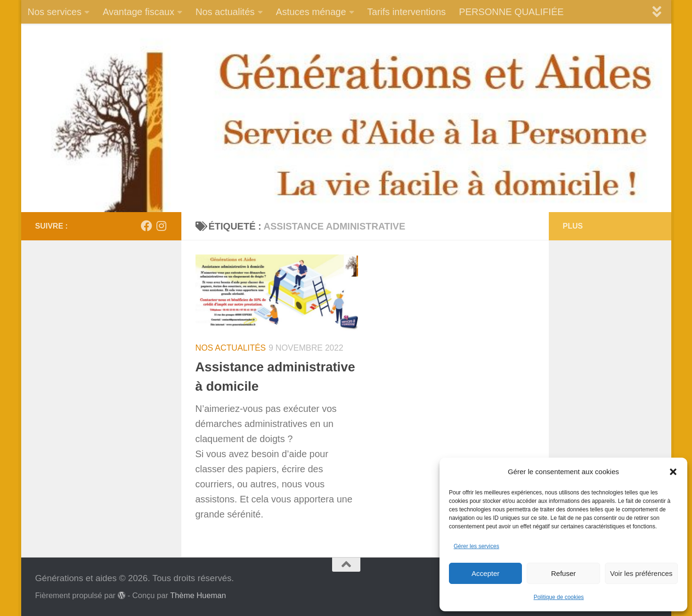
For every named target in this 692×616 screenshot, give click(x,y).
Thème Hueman (198, 595)
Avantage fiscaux (138, 12)
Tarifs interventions (407, 12)
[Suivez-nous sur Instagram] (162, 226)
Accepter (485, 573)
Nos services (55, 12)
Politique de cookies (559, 597)
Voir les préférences (641, 573)
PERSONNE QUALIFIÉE (511, 12)
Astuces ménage (311, 12)
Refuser (564, 573)
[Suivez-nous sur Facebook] (147, 226)
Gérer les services (476, 546)
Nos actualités (225, 12)
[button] (673, 472)
